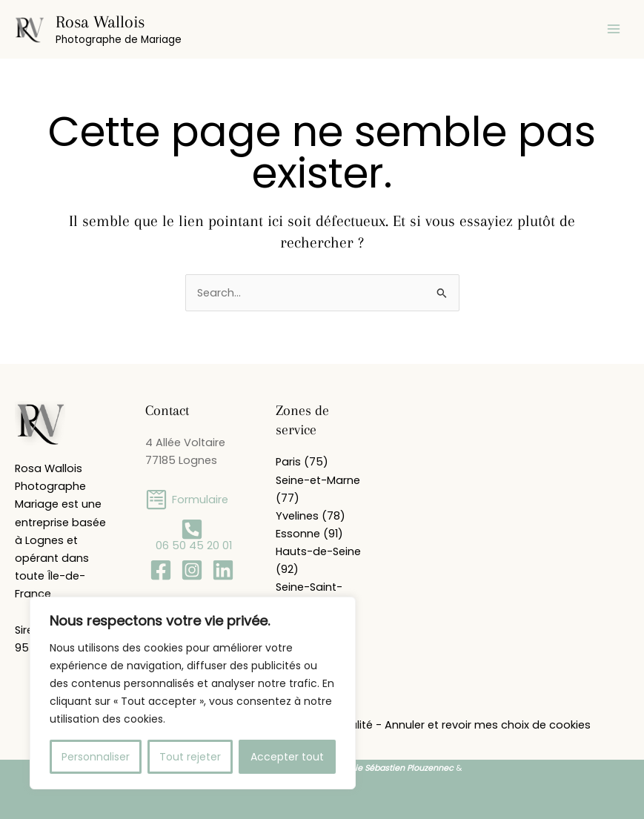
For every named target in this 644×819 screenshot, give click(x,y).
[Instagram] (192, 570)
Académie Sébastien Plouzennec (387, 768)
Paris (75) (302, 462)
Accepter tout (287, 757)
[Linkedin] (223, 570)
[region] (193, 693)
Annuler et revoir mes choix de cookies (488, 725)
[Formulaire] (187, 500)
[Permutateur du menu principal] (614, 29)
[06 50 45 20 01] (192, 535)
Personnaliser (96, 757)
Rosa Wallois (100, 21)
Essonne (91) (309, 534)
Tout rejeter (190, 757)
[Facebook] (161, 570)
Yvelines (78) (311, 516)
